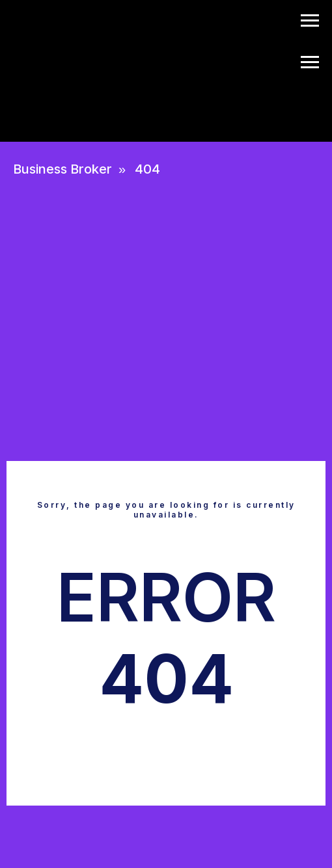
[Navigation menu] (310, 21)
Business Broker (62, 169)
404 (147, 169)
